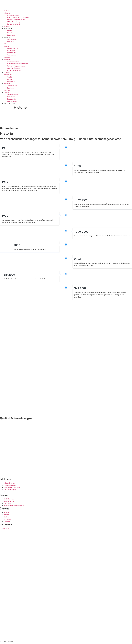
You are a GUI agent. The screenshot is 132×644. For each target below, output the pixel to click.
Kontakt (6, 46)
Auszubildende (12, 40)
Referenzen (7, 44)
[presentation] (14, 118)
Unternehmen (8, 29)
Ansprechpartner (13, 48)
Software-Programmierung (16, 20)
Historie (10, 33)
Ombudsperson (12, 55)
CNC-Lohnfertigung (14, 22)
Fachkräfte (11, 42)
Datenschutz (11, 53)
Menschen (7, 37)
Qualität (10, 31)
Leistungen (7, 13)
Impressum (11, 51)
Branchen (7, 26)
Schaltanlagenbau (13, 15)
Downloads (11, 35)
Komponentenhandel (14, 24)
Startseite (7, 11)
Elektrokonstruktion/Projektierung (18, 17)
